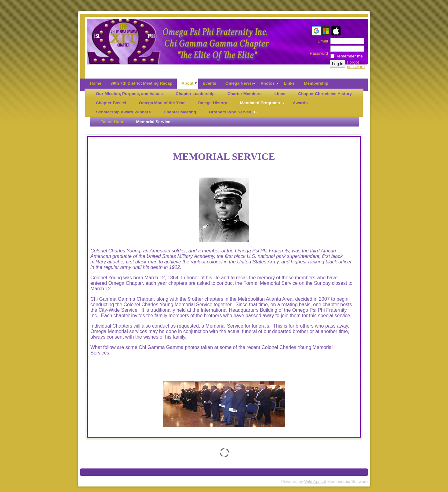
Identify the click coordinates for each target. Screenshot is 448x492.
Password (319, 51)
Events (210, 83)
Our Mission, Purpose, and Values (129, 94)
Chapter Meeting (180, 112)
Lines (280, 94)
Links (290, 83)
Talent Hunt (112, 122)
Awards (300, 103)
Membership (316, 83)
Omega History (212, 103)
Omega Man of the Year (162, 103)
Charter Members (245, 94)
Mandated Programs (260, 103)
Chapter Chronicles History (325, 94)
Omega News (238, 83)
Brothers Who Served (230, 112)
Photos (268, 83)
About (187, 83)
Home (96, 83)
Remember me (349, 56)
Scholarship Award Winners (123, 112)
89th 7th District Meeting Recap (141, 83)
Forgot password (356, 64)
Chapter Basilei (111, 103)
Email (321, 41)
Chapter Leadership (195, 94)
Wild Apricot (315, 481)
